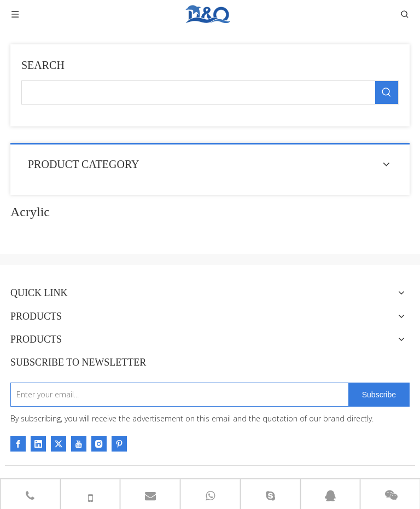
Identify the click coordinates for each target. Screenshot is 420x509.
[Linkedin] (38, 444)
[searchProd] (199, 92)
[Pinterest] (119, 444)
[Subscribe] (379, 395)
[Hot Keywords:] (387, 92)
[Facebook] (18, 444)
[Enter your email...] (177, 395)
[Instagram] (99, 444)
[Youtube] (79, 444)
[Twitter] (59, 444)
